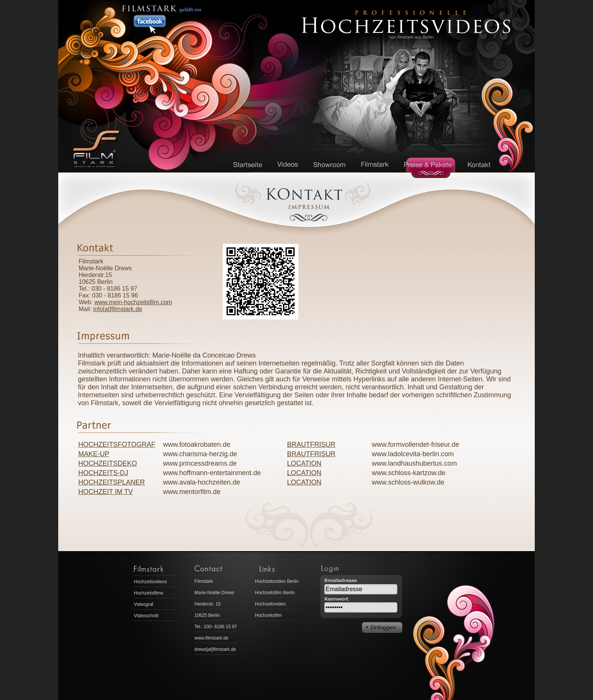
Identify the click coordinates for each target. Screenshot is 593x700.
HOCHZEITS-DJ (103, 473)
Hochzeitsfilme (149, 593)
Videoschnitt (146, 616)
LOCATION (304, 463)
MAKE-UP (94, 454)
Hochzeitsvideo (270, 604)
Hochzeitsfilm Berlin (275, 593)
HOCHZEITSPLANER (112, 482)
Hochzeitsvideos (150, 582)
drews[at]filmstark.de (215, 649)
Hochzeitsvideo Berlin (277, 581)
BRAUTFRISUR (311, 444)
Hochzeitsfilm (268, 615)
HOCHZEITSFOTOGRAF (117, 444)
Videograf (144, 604)
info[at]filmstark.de (118, 309)
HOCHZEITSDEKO (108, 463)
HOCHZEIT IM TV (106, 492)
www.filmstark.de (211, 638)
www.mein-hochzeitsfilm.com (133, 302)
